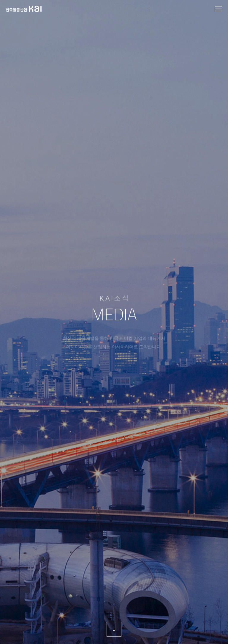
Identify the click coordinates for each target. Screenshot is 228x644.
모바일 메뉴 (218, 9)
